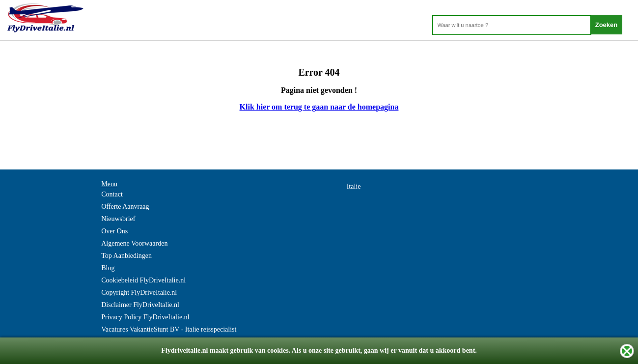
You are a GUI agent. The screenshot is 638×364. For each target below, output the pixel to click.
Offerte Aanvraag (125, 207)
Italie (354, 186)
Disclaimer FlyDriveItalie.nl (140, 305)
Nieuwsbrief (118, 219)
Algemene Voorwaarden (134, 243)
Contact (112, 194)
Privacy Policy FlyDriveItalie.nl (145, 317)
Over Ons (114, 231)
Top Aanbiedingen (126, 256)
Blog (108, 268)
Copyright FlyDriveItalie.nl (139, 293)
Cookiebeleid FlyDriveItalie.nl (143, 280)
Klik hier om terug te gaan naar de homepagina (319, 107)
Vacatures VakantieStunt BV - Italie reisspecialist (169, 329)
